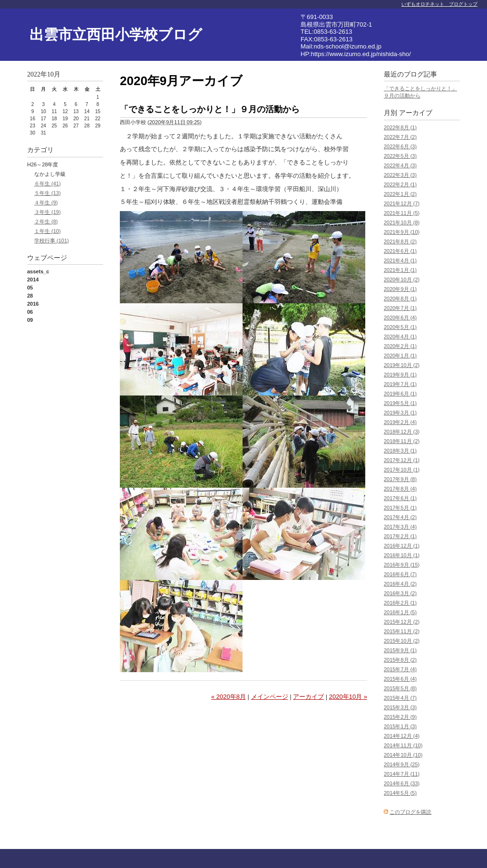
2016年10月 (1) (402, 555)
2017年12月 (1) (402, 460)
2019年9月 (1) (400, 375)
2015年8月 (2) (400, 660)
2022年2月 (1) (400, 184)
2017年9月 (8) (400, 479)
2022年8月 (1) (400, 127)
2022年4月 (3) (400, 165)
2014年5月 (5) (400, 793)
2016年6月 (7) (400, 574)
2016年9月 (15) (402, 565)
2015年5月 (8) (400, 688)
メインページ (270, 697)
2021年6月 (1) (400, 251)
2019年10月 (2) (402, 365)
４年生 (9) (46, 203)
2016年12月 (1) (402, 546)
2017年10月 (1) (402, 470)
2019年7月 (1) (400, 384)
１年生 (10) (48, 231)
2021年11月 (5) (402, 213)
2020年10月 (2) (402, 280)
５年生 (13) (48, 193)
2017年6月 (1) (400, 498)
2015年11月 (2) (402, 631)
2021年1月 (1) (400, 270)
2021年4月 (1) (400, 260)
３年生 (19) (48, 212)
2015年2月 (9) (400, 717)
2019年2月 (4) (400, 422)
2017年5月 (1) (400, 508)
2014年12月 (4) (402, 736)
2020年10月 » (348, 697)
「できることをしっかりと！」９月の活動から (210, 109)
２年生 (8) (46, 222)
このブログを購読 (410, 812)
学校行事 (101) (52, 241)
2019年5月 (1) (400, 403)
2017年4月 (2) (400, 517)
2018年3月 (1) (400, 451)
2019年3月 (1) (400, 413)
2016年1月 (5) (400, 612)
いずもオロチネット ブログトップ (439, 4)
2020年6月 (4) (400, 318)
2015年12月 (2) (402, 622)
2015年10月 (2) (402, 641)
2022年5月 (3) (400, 156)
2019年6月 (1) (400, 394)
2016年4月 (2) (400, 584)
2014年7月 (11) (402, 774)
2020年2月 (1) (400, 346)
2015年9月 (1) (400, 650)
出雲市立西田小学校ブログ (116, 34)
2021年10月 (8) (402, 222)
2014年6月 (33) (402, 783)
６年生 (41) (48, 183)
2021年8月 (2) (400, 241)
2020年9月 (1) (400, 289)
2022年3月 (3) (400, 175)
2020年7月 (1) (400, 308)
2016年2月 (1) (400, 603)
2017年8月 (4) (400, 489)
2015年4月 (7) (400, 698)
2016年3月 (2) (400, 593)
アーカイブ (308, 697)
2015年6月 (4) (400, 679)
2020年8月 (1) (400, 299)
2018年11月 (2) (402, 441)
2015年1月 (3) (400, 726)
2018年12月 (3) (402, 432)
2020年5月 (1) (400, 327)
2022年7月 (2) (400, 137)
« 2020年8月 (229, 697)
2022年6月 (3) (400, 146)
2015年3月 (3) (400, 707)
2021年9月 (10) (402, 232)
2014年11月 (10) (403, 745)
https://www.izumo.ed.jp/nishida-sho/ (361, 54)
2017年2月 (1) (400, 536)
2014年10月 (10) (403, 755)
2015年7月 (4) (400, 669)
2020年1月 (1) (400, 356)
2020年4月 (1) (400, 337)
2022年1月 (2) (400, 194)
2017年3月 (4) (400, 527)
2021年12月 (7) (402, 203)
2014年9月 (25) (402, 764)
